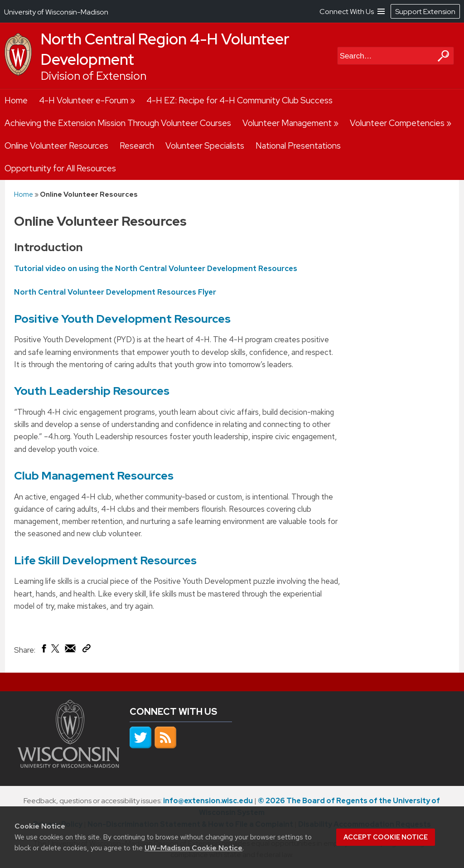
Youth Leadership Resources (92, 391)
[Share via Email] (71, 650)
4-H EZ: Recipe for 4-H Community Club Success (239, 100)
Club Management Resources (94, 476)
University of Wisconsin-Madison (56, 12)
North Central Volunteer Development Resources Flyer (115, 292)
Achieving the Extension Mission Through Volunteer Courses (118, 123)
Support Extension (425, 12)
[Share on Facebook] (43, 650)
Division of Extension (94, 76)
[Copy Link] (86, 650)
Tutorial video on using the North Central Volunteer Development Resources (156, 268)
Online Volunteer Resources (56, 146)
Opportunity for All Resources (60, 168)
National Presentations (298, 146)
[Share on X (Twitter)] (56, 652)
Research (137, 146)
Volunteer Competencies (397, 123)
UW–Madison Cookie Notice (193, 848)
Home (16, 100)
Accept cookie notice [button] (386, 837)
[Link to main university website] (69, 765)
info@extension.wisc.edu (208, 801)
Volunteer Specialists (205, 146)
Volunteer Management (287, 123)
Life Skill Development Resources (105, 560)
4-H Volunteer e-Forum (84, 100)
